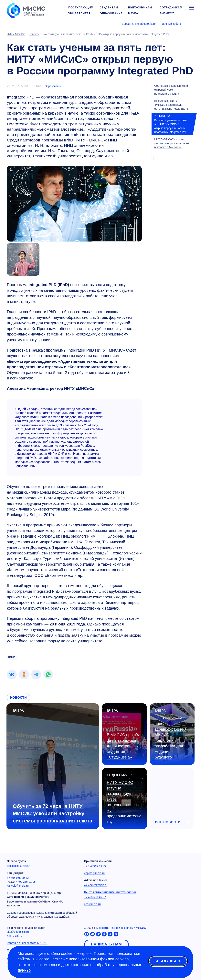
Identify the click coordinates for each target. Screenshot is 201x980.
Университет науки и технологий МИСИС (120, 928)
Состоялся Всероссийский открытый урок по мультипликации (171, 90)
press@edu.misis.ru (19, 866)
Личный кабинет (172, 24)
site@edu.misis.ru (18, 932)
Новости (18, 698)
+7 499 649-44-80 (95, 866)
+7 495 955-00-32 (18, 878)
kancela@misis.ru (18, 886)
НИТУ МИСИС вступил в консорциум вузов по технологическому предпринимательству (124, 802)
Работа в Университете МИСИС (27, 943)
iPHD (12, 657)
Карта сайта (15, 936)
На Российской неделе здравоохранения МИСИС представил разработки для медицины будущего (171, 738)
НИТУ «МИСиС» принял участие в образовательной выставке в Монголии (172, 143)
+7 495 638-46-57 (95, 897)
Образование (53, 86)
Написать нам (106, 944)
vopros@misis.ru (94, 873)
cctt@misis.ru (92, 904)
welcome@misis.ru (96, 885)
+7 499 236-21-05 (25, 882)
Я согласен (168, 961)
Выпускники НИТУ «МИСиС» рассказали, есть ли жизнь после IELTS (171, 105)
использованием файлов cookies (99, 959)
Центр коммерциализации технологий (110, 892)
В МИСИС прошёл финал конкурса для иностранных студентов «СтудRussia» (124, 746)
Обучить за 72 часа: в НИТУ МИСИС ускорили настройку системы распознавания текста (53, 813)
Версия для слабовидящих (139, 24)
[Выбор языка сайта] (191, 24)
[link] (12, 675)
